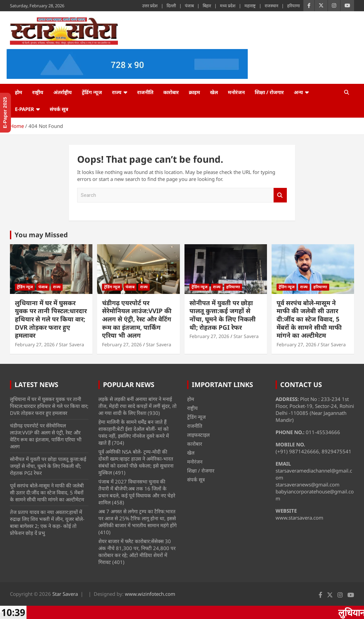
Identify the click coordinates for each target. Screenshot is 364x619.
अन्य (298, 92)
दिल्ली (171, 6)
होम (19, 92)
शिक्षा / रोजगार (269, 92)
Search (280, 195)
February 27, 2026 (35, 344)
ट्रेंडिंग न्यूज (92, 92)
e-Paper (25, 109)
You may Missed (41, 235)
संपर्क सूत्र (59, 109)
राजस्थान (271, 6)
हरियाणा (293, 6)
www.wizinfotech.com (150, 594)
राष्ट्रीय (38, 92)
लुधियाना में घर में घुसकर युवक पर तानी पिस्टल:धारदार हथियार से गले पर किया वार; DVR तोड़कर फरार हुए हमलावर (51, 319)
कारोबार (171, 92)
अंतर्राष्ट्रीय (63, 92)
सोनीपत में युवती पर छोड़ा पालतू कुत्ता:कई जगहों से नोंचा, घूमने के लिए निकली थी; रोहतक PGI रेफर (223, 315)
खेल (214, 92)
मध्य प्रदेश (228, 6)
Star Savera (72, 344)
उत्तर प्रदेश (150, 6)
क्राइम (194, 92)
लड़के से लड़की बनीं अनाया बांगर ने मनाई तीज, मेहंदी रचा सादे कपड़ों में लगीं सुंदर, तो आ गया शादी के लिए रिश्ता (137, 406)
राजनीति (145, 92)
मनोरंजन (236, 92)
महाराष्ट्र (250, 6)
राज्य (117, 92)
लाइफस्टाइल (198, 435)
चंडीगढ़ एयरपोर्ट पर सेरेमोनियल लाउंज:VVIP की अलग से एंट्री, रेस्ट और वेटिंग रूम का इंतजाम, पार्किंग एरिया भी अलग (137, 319)
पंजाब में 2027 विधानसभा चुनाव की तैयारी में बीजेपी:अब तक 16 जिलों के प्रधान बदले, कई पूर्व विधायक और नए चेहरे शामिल (137, 492)
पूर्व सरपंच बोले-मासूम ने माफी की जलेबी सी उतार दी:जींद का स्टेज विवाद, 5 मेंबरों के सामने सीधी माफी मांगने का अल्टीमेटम (309, 319)
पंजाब (189, 6)
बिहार (207, 6)
